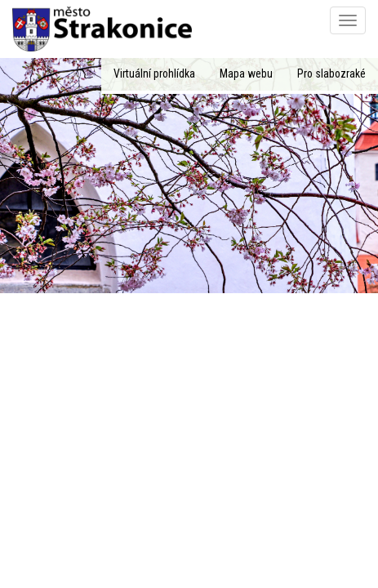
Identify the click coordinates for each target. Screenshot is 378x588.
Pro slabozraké (331, 73)
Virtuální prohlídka (154, 73)
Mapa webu (246, 73)
